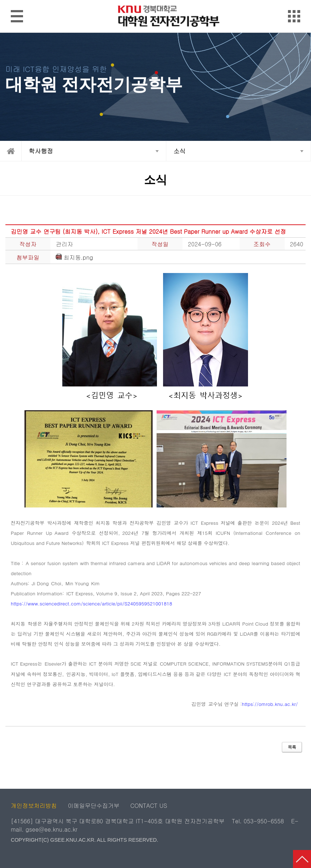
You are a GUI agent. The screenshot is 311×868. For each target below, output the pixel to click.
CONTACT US (149, 806)
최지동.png (74, 258)
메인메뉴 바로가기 (155, 1)
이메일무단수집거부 (94, 806)
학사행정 (41, 151)
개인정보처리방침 (34, 806)
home (11, 151)
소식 (180, 151)
